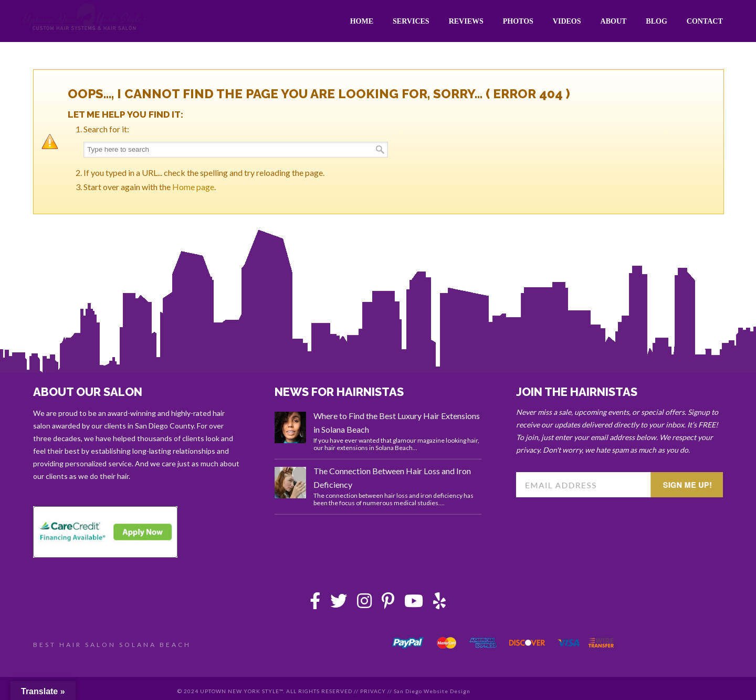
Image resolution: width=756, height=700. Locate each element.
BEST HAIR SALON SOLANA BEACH (112, 645)
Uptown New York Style (85, 18)
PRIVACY (373, 691)
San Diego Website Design (432, 691)
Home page (193, 187)
